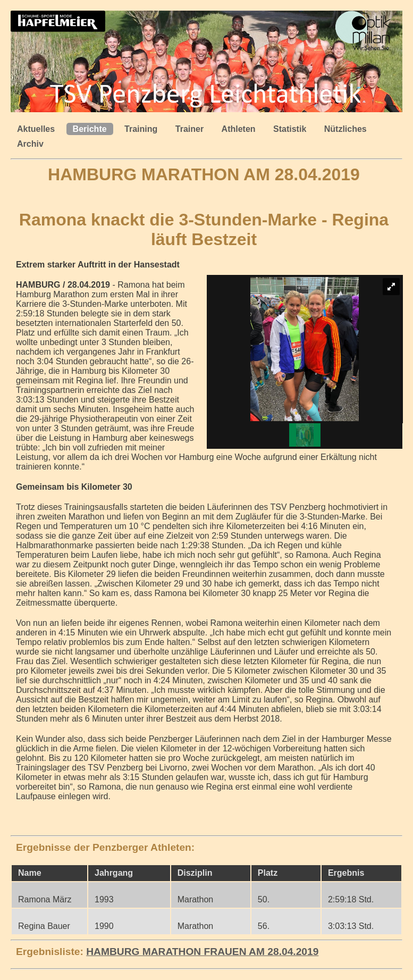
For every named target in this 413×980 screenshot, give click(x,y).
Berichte (90, 129)
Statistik (290, 129)
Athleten (239, 129)
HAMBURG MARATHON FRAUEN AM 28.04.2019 (202, 952)
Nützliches (345, 129)
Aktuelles (36, 129)
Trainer (189, 129)
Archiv (30, 144)
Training (141, 129)
